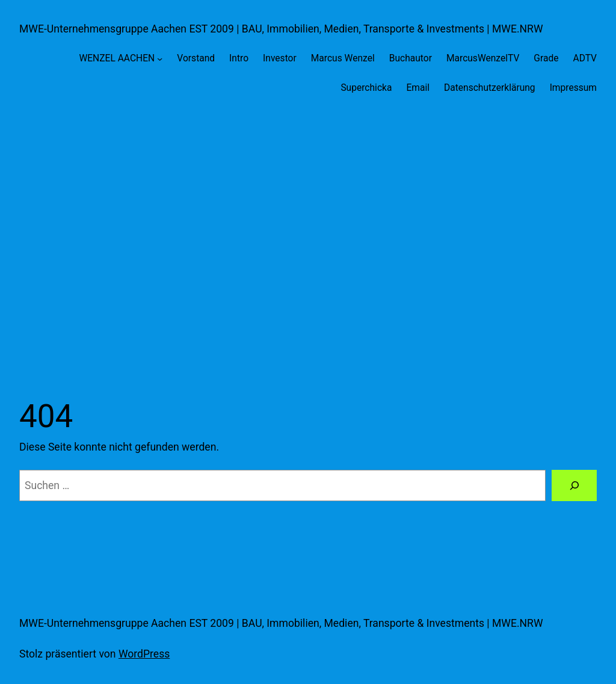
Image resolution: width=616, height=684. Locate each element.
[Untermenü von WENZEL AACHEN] (160, 59)
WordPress (144, 654)
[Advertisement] (308, 238)
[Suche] (574, 485)
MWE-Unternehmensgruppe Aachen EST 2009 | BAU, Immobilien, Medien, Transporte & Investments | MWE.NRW (281, 29)
